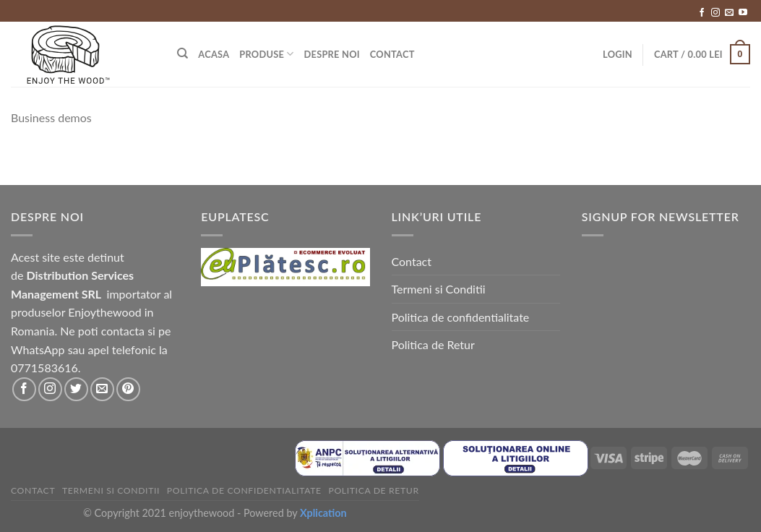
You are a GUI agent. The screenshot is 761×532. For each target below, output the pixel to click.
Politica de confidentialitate (461, 317)
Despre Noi (332, 54)
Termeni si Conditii (439, 289)
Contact (392, 54)
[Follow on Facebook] (702, 13)
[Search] (182, 53)
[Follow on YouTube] (743, 13)
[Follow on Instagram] (715, 13)
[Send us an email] (729, 13)
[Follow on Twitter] (76, 389)
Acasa (214, 54)
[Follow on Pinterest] (128, 389)
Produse (266, 54)
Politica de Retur (433, 344)
